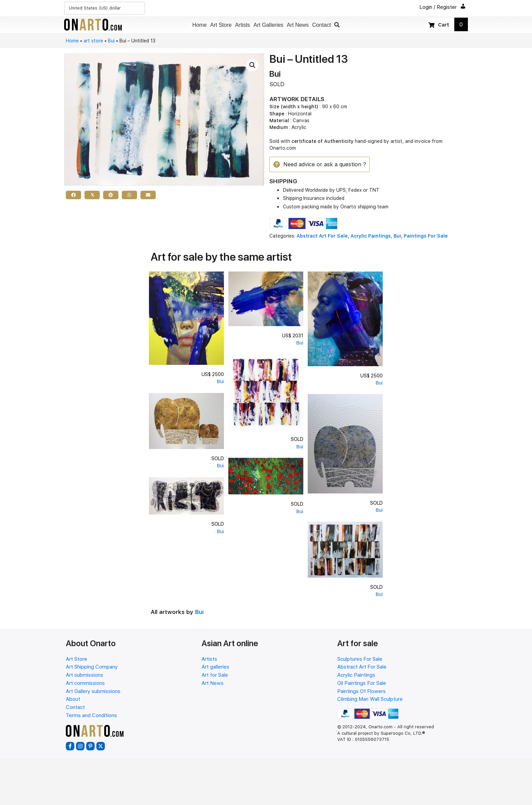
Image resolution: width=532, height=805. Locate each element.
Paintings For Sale (426, 236)
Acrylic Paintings (371, 236)
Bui (111, 41)
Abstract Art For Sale (322, 236)
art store (93, 41)
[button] (337, 25)
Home (72, 41)
